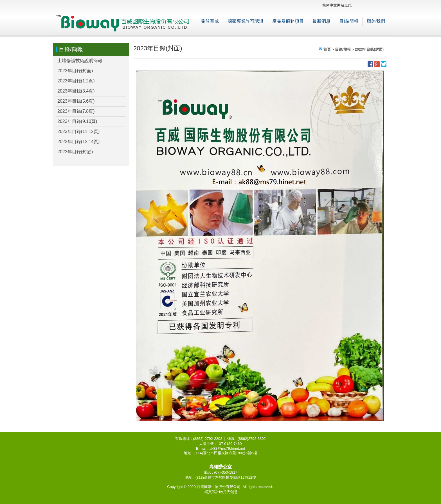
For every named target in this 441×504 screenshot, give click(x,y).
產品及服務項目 (288, 21)
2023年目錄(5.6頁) (76, 101)
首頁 (327, 49)
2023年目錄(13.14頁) (78, 142)
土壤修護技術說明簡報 (80, 61)
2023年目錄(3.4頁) (76, 91)
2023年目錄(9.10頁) (77, 121)
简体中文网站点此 (337, 5)
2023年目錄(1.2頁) (76, 81)
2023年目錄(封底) (75, 152)
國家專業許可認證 (246, 21)
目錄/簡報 (349, 21)
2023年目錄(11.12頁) (78, 131)
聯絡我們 (376, 21)
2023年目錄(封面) (75, 71)
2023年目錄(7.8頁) (76, 111)
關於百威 (210, 21)
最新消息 (321, 21)
